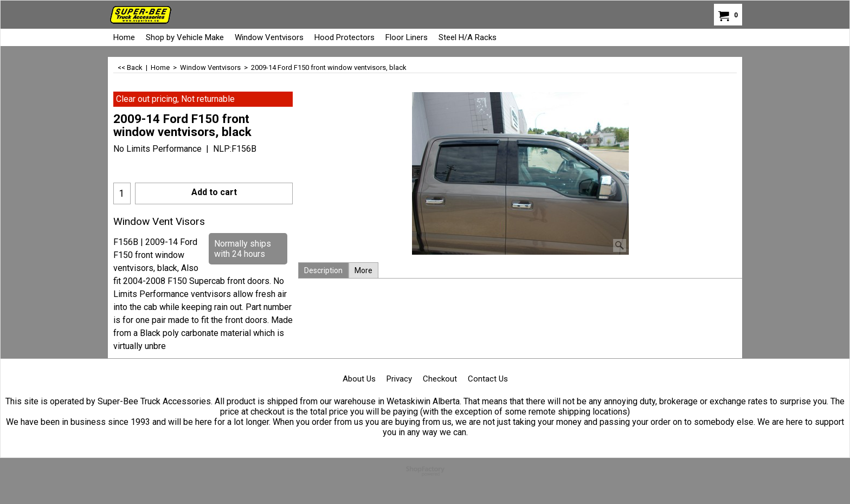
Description (323, 270)
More (363, 270)
